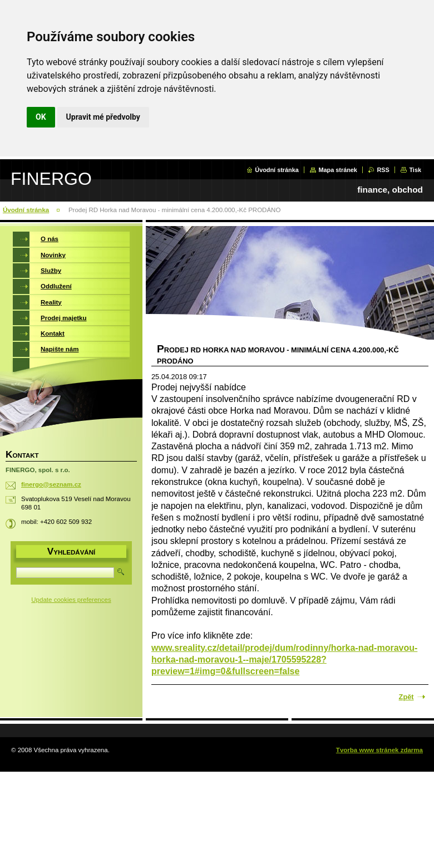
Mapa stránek (338, 170)
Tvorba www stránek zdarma (379, 750)
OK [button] (41, 117)
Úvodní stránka (277, 170)
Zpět (406, 697)
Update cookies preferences (71, 600)
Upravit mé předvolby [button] (103, 117)
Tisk (415, 170)
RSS (383, 170)
